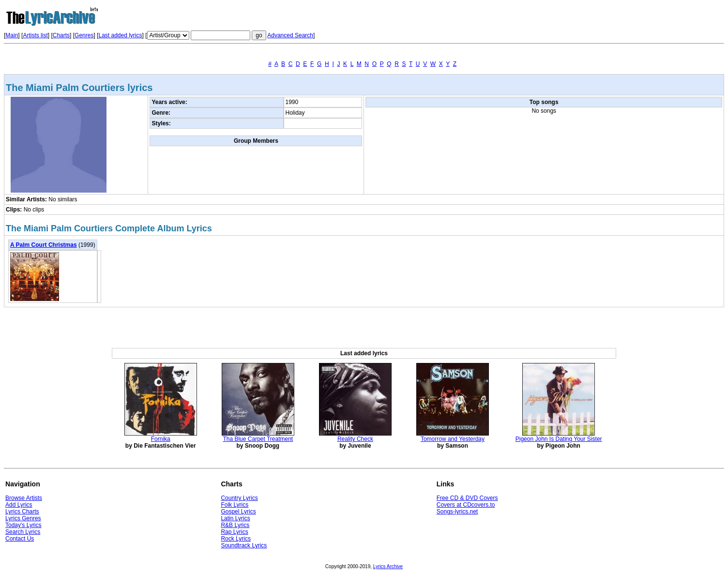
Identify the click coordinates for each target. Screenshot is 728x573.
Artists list (35, 35)
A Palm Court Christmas (44, 245)
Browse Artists (24, 498)
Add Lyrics (19, 505)
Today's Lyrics (23, 525)
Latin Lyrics (235, 518)
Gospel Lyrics (238, 512)
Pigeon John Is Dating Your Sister (559, 439)
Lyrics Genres (23, 518)
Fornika (161, 439)
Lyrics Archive (388, 566)
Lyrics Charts (22, 512)
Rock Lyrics (236, 539)
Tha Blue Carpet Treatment (258, 439)
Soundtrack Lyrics (244, 545)
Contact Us (20, 539)
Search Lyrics (23, 532)
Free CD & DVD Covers (467, 498)
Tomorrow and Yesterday (453, 439)
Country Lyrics (239, 498)
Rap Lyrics (234, 532)
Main (12, 35)
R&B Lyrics (235, 525)
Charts (61, 35)
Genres (84, 35)
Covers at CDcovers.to (466, 505)
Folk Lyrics (235, 505)
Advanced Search (290, 35)
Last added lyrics (120, 35)
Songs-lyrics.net (457, 512)
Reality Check (355, 439)
